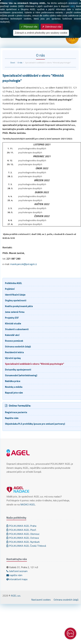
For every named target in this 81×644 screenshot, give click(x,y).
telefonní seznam (17, 571)
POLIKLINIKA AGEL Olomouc (23, 534)
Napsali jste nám (14, 393)
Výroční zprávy (13, 358)
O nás (20, 63)
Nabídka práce (13, 381)
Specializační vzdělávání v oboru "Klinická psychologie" (35, 364)
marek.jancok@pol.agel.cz (24, 264)
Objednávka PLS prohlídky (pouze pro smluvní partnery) (35, 424)
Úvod (13, 63)
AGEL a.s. (16, 596)
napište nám (14, 575)
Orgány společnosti (16, 300)
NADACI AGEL (28, 504)
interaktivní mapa (17, 579)
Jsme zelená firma (15, 312)
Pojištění (10, 289)
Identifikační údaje (15, 295)
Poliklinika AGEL (14, 283)
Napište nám (12, 418)
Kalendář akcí (12, 335)
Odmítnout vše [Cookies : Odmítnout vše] (52, 27)
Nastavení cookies (41, 600)
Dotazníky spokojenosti (18, 370)
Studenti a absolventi (17, 329)
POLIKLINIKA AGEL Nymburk (23, 542)
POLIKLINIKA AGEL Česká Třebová (26, 546)
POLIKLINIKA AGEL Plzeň (21, 530)
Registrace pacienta (16, 412)
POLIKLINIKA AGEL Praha (21, 526)
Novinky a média (14, 387)
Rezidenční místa (14, 352)
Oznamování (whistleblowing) (21, 375)
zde (72, 6)
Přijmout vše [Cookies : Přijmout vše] (29, 27)
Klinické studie (13, 323)
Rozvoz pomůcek (14, 341)
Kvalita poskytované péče (19, 306)
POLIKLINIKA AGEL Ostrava (23, 538)
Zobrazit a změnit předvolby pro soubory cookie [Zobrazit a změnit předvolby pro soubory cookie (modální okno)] (41, 33)
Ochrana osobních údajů (18, 347)
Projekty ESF (12, 318)
